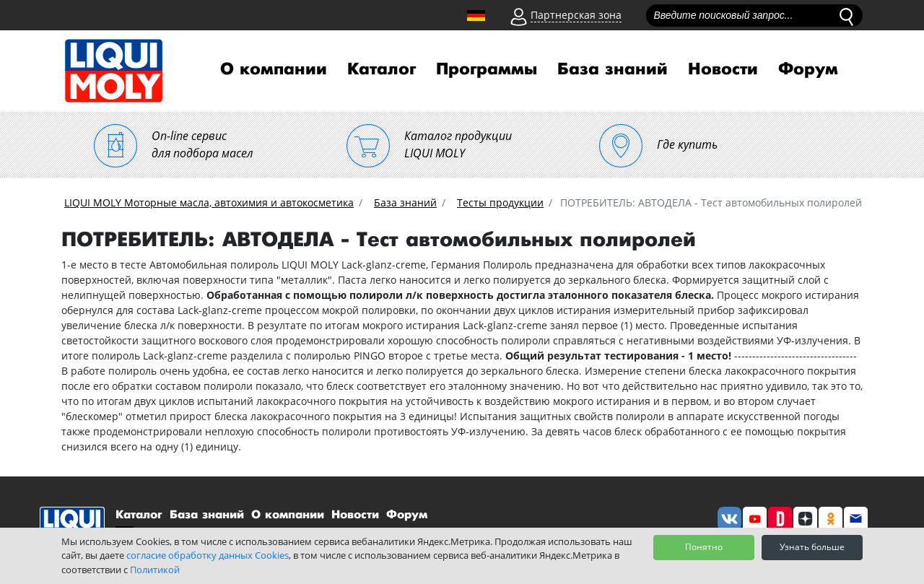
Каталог (382, 69)
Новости (723, 69)
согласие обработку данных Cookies (208, 555)
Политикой (155, 570)
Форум (808, 69)
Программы (487, 69)
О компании (274, 69)
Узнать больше (812, 547)
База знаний (613, 69)
